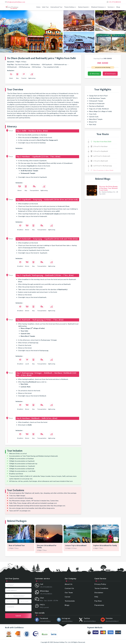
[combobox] (9, 596)
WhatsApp (94, 74)
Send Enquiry (110, 74)
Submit (18, 616)
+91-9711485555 (114, 2)
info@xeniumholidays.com (15, 2)
